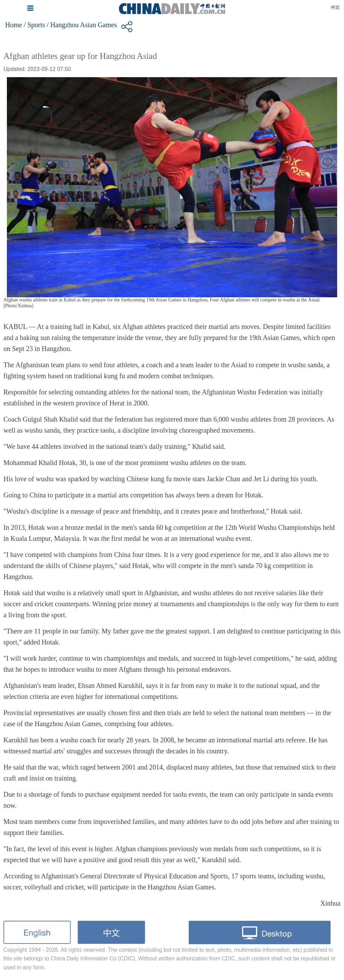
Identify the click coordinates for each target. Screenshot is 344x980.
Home (14, 25)
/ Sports (34, 25)
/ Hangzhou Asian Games (82, 25)
